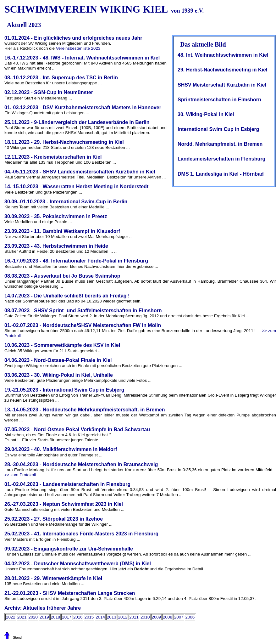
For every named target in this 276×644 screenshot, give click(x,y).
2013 (112, 617)
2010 (145, 617)
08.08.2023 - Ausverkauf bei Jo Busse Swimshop (62, 276)
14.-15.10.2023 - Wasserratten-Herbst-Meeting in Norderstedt (76, 186)
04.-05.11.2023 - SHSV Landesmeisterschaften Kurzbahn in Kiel (80, 172)
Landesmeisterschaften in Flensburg (221, 159)
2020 (33, 617)
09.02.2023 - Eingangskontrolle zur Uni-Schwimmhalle (69, 549)
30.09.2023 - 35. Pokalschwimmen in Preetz (56, 216)
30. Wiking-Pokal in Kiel (206, 114)
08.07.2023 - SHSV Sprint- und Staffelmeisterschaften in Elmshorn (83, 311)
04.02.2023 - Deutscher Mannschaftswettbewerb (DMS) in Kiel (78, 564)
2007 (179, 617)
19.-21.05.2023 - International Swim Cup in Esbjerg (64, 390)
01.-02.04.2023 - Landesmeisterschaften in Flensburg (67, 484)
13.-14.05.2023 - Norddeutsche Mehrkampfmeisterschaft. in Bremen (85, 410)
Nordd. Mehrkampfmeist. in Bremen (220, 144)
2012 (123, 617)
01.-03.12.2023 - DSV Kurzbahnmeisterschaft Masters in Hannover (83, 107)
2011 (134, 617)
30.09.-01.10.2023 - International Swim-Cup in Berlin (66, 202)
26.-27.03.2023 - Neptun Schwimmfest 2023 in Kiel (64, 504)
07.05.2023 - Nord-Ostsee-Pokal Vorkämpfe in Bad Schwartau (77, 429)
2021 (22, 617)
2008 (168, 617)
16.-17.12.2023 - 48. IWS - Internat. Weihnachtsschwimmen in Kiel (82, 58)
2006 (190, 617)
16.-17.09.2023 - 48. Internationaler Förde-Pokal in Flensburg (76, 261)
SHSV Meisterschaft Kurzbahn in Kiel (222, 85)
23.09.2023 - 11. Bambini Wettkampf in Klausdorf (62, 231)
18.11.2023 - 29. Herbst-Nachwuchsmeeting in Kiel (64, 142)
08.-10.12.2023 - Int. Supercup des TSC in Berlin (61, 78)
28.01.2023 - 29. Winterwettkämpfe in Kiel (53, 578)
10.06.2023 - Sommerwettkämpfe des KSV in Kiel (62, 345)
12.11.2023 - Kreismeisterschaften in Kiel (53, 157)
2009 (157, 617)
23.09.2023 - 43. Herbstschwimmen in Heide (56, 246)
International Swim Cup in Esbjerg (218, 129)
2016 (78, 617)
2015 (89, 617)
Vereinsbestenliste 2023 (78, 48)
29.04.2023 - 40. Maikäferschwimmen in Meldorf (61, 449)
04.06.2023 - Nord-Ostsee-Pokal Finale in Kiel (58, 360)
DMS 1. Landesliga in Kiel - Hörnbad (221, 174)
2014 (100, 617)
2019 (44, 617)
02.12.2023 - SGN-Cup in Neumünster (49, 92)
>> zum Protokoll (20, 475)
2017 (67, 617)
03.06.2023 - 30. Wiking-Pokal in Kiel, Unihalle (59, 375)
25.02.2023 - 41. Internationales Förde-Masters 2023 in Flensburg (81, 534)
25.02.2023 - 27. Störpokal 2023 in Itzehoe (54, 519)
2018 (56, 617)
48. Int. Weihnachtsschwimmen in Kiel (223, 55)
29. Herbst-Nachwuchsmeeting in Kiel (222, 70)
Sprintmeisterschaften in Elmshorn (219, 100)
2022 (11, 617)
